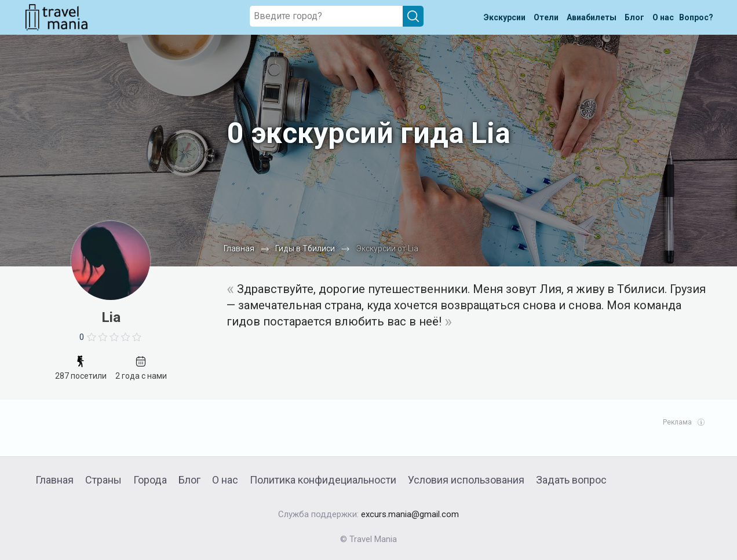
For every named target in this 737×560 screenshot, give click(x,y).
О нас (225, 480)
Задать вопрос (571, 480)
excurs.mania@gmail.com (410, 514)
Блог (189, 480)
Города (150, 480)
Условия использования (466, 480)
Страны (103, 480)
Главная (54, 480)
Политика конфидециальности (323, 480)
